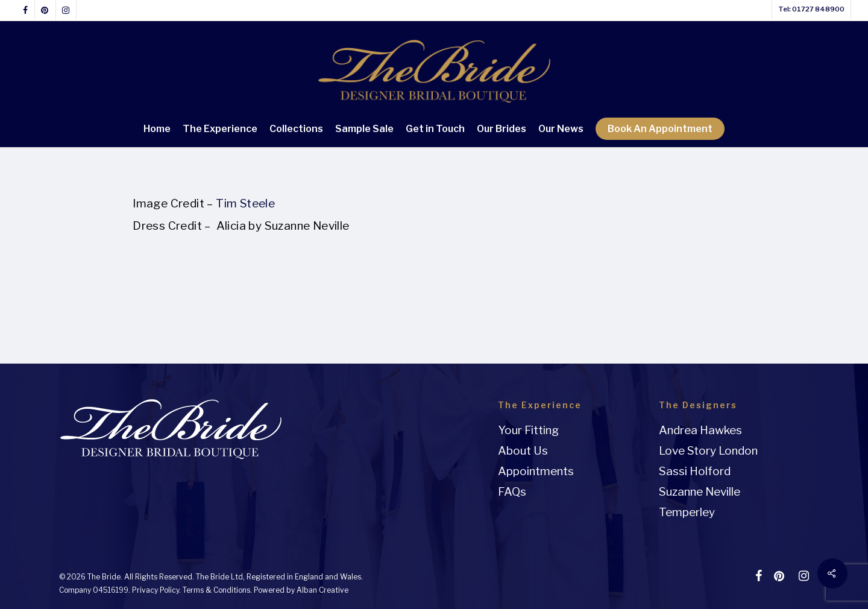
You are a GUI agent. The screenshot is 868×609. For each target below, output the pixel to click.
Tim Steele (247, 204)
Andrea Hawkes (700, 430)
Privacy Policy (156, 590)
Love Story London (708, 451)
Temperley (687, 512)
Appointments (536, 471)
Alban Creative (322, 590)
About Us (523, 451)
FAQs (512, 492)
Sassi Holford (695, 471)
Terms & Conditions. (217, 590)
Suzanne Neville (700, 492)
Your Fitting (528, 430)
